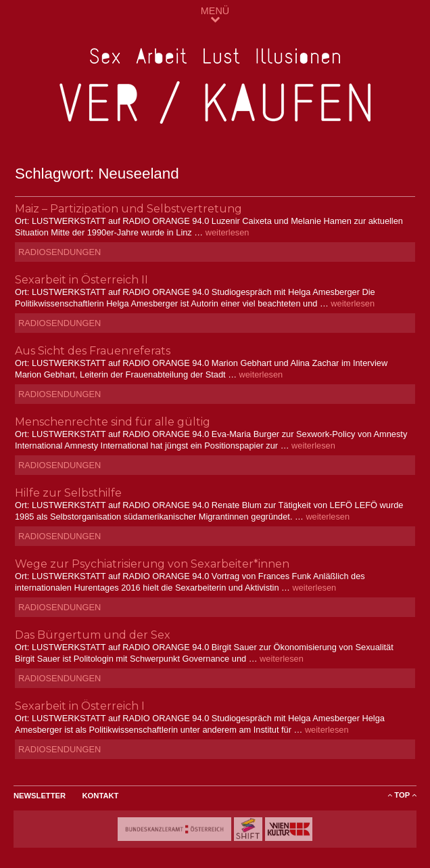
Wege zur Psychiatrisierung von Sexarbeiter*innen (152, 564)
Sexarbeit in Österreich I (80, 706)
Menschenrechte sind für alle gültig (113, 422)
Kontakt (101, 796)
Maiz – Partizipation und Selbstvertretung (128, 209)
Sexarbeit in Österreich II (81, 280)
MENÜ (215, 15)
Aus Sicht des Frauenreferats (93, 351)
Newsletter (40, 796)
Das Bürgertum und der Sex (93, 635)
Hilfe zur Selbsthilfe (68, 493)
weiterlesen (228, 232)
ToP (402, 795)
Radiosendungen (59, 252)
